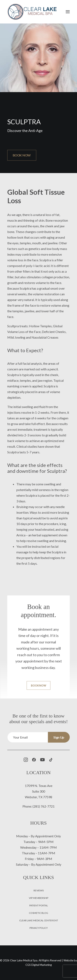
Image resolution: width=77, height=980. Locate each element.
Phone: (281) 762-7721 (38, 806)
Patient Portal (39, 905)
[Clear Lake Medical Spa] (32, 12)
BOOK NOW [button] (22, 155)
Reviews (39, 890)
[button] (68, 12)
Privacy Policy (39, 928)
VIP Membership (39, 898)
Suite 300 (39, 791)
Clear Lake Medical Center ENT (39, 920)
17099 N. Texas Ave (39, 786)
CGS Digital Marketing (39, 965)
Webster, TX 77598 (38, 797)
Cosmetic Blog (38, 913)
